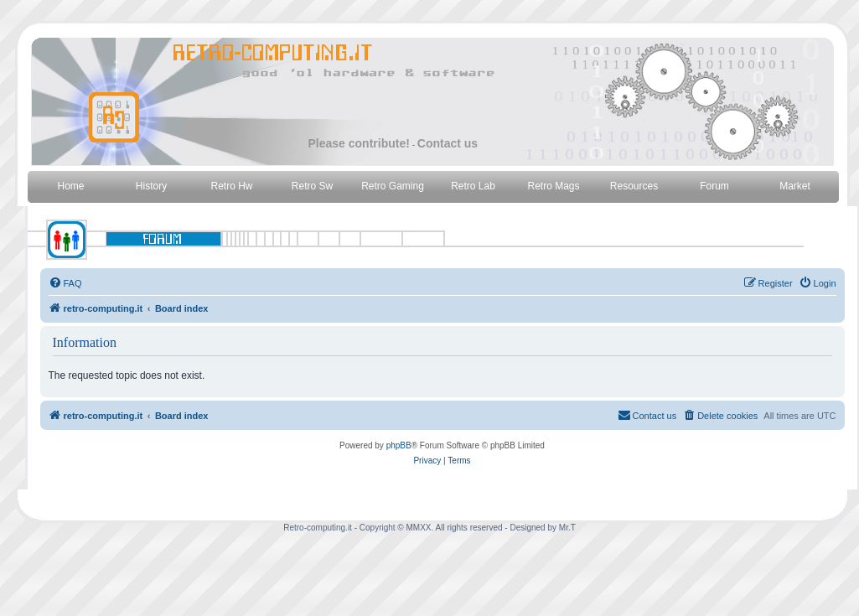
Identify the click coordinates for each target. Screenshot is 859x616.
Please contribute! (359, 143)
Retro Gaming (393, 186)
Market (795, 186)
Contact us (448, 143)
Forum (714, 186)
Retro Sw (312, 186)
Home (70, 186)
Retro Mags (553, 186)
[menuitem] (65, 283)
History (151, 186)
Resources (634, 186)
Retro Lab (473, 186)
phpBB (399, 445)
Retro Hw (231, 186)
